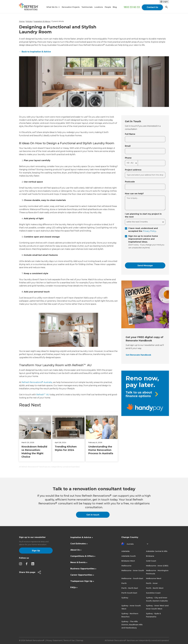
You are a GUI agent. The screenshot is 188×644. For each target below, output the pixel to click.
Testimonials (87, 7)
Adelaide (126, 551)
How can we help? (134, 194)
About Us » (76, 550)
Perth (124, 583)
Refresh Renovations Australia (37, 382)
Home (22, 21)
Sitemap (80, 641)
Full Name (130, 134)
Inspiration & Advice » (82, 537)
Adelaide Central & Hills (157, 551)
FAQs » (74, 587)
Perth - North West (155, 588)
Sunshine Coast (153, 593)
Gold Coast (151, 561)
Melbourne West (154, 578)
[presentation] (143, 256)
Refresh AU (43, 395)
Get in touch (93, 515)
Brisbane (150, 556)
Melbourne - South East (132, 578)
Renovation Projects (71, 7)
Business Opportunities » (83, 569)
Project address (133, 170)
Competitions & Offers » (83, 556)
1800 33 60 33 (132, 7)
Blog (115, 7)
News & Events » (79, 562)
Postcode (130, 182)
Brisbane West (128, 561)
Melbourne (126, 566)
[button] (53, 7)
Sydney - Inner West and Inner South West (157, 607)
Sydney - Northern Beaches (130, 615)
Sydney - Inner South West (131, 607)
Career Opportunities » (82, 575)
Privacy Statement (54, 641)
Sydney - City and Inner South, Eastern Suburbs (157, 599)
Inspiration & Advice (42, 21)
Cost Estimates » (79, 544)
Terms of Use (69, 641)
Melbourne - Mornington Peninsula (157, 572)
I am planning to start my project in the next (143, 215)
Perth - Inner (152, 583)
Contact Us (152, 7)
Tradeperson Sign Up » (82, 581)
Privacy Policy (149, 231)
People (108, 7)
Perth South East (129, 593)
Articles (29, 21)
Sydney (125, 598)
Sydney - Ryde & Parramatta (153, 615)
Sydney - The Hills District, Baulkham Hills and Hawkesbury (132, 625)
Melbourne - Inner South (133, 571)
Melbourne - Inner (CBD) (157, 566)
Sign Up (36, 551)
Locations (99, 7)
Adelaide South (129, 556)
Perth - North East (130, 588)
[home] (30, 7)
